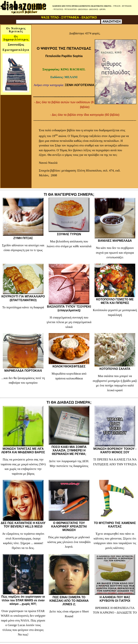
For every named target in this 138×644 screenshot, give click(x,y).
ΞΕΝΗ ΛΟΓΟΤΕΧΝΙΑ (80, 85)
